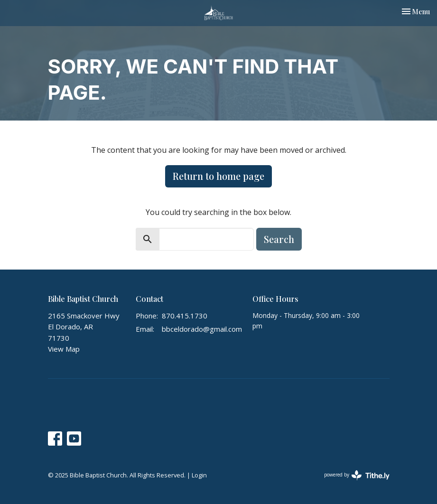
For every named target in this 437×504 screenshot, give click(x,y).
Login (199, 475)
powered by (357, 475)
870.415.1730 (185, 316)
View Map (64, 349)
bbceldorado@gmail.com (202, 329)
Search (279, 239)
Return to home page (218, 176)
